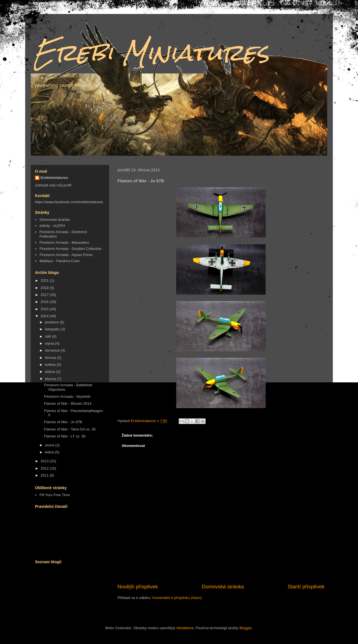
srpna (50, 343)
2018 (45, 288)
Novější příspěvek (138, 587)
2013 (45, 461)
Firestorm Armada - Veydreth (67, 396)
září (49, 336)
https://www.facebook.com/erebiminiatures (69, 202)
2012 (45, 468)
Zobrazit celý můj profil (53, 185)
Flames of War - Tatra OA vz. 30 (70, 429)
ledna (50, 452)
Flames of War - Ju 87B (63, 422)
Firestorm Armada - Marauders (64, 242)
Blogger (246, 628)
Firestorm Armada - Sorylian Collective (70, 249)
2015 (45, 309)
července (53, 350)
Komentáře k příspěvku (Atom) (177, 598)
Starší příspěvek (306, 587)
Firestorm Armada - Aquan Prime (66, 255)
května (51, 365)
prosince (52, 322)
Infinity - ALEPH (52, 226)
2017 (45, 295)
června (51, 358)
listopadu (53, 329)
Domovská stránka (223, 587)
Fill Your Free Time (55, 495)
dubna (51, 372)
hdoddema (185, 628)
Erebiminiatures (54, 178)
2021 (45, 280)
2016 (45, 302)
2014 (45, 316)
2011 (45, 475)
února (50, 445)
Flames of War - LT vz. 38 (65, 436)
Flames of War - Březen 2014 (68, 403)
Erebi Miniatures (151, 52)
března (51, 379)
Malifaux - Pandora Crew (59, 261)
